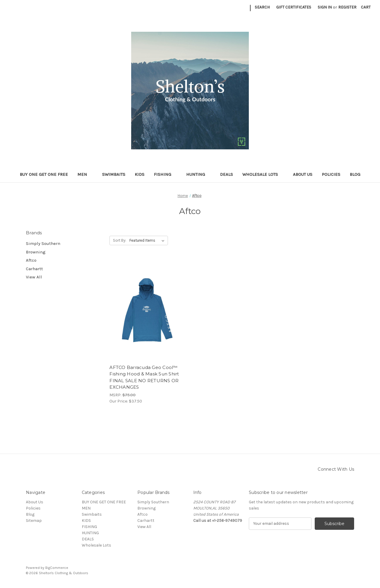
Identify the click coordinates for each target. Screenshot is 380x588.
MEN (85, 174)
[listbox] (148, 240)
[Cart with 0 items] (366, 7)
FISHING (165, 174)
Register (347, 7)
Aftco (31, 260)
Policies (331, 174)
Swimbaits (114, 174)
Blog (355, 174)
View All (34, 277)
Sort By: (120, 240)
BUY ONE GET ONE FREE (44, 174)
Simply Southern (43, 243)
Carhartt (34, 269)
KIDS (140, 174)
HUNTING (198, 174)
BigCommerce (57, 568)
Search (262, 7)
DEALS (226, 174)
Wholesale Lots (263, 174)
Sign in (325, 7)
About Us (303, 174)
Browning (36, 252)
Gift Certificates (294, 7)
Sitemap (34, 521)
